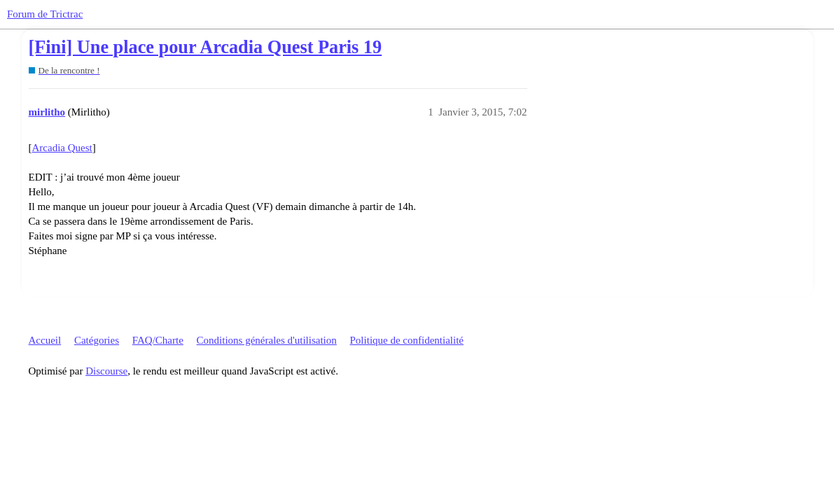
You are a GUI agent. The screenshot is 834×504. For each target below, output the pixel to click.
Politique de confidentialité (407, 340)
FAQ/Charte (158, 340)
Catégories (97, 340)
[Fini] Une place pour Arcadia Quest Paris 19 (206, 47)
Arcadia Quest (62, 148)
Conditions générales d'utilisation (267, 340)
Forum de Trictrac (45, 14)
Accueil (45, 340)
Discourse (106, 371)
